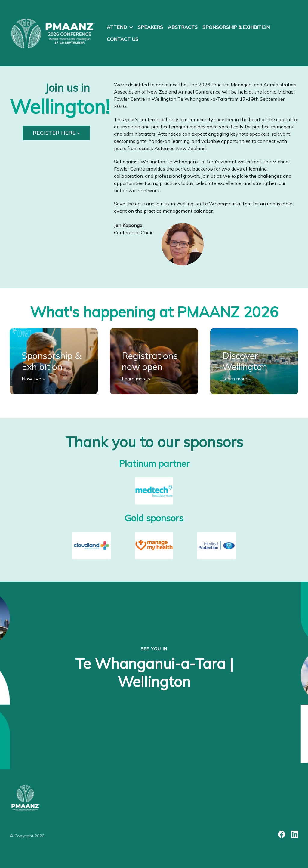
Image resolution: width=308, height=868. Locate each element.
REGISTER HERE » (56, 133)
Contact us (123, 39)
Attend (120, 27)
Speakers (150, 27)
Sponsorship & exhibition (236, 27)
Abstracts (183, 27)
